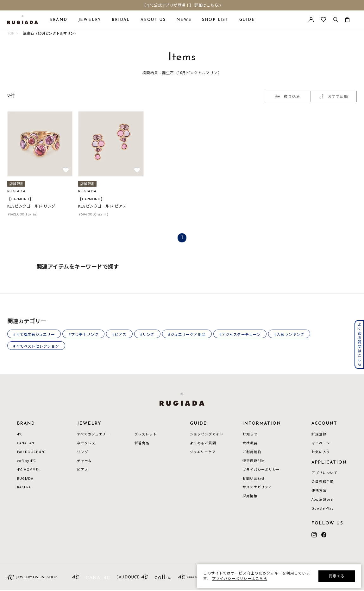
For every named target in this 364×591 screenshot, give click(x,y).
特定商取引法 (254, 462)
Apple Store (322, 500)
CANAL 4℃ (26, 444)
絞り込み (288, 96)
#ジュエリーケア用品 (190, 334)
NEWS (184, 20)
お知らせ (250, 435)
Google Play (323, 509)
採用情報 (250, 497)
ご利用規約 (252, 453)
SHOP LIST (215, 20)
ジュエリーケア (203, 453)
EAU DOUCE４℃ (31, 453)
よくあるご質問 (203, 444)
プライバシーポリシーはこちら (240, 578)
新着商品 (142, 444)
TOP (11, 33)
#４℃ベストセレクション (37, 346)
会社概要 (250, 444)
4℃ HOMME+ (29, 471)
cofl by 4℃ (27, 462)
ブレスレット (146, 435)
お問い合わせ (254, 479)
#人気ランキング (294, 334)
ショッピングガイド (207, 435)
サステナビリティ (257, 488)
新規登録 (319, 435)
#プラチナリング (85, 334)
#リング (150, 334)
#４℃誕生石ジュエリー (34, 334)
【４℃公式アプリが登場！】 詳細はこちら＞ (182, 5)
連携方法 (319, 491)
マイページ (321, 444)
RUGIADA (25, 479)
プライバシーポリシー (261, 471)
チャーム (84, 462)
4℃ (20, 435)
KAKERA (24, 488)
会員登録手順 (323, 483)
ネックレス (86, 444)
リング (82, 453)
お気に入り (321, 453)
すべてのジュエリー (93, 435)
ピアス (82, 471)
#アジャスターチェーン (243, 334)
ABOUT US (153, 20)
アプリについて (325, 474)
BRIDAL (121, 20)
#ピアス (121, 334)
